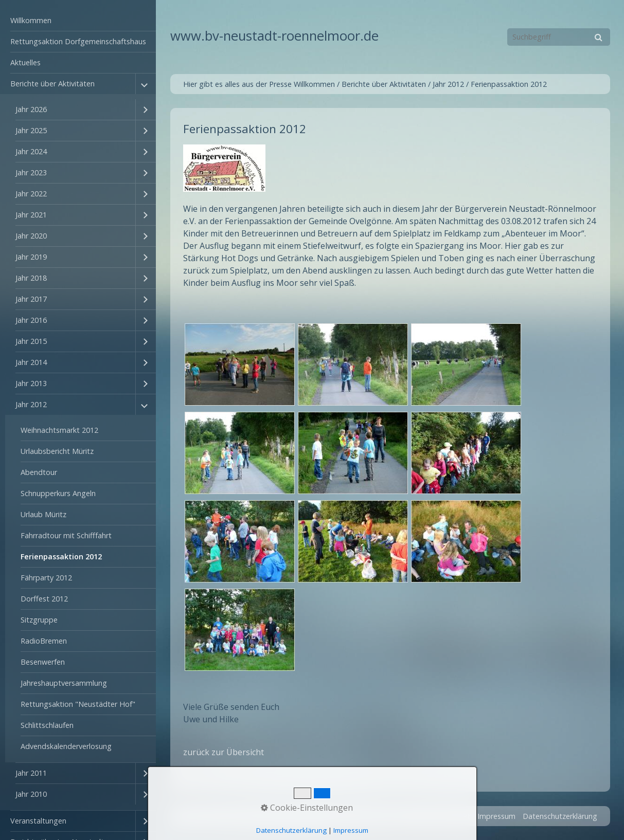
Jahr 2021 (31, 215)
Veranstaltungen (38, 821)
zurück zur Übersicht (224, 752)
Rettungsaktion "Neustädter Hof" (78, 704)
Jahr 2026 (31, 109)
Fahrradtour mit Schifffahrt (66, 535)
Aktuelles (25, 62)
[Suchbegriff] (559, 37)
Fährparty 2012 (46, 578)
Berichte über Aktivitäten (52, 84)
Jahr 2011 (31, 773)
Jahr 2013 (31, 383)
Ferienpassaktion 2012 (61, 556)
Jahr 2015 (31, 341)
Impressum (496, 816)
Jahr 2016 (31, 320)
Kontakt (457, 816)
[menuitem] (78, 21)
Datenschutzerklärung (560, 816)
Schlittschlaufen (47, 725)
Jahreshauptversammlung (64, 683)
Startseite (419, 816)
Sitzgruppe (39, 620)
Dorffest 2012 (44, 599)
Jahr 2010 (31, 794)
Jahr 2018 (31, 278)
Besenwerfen (43, 662)
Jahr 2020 (31, 236)
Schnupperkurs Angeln (58, 493)
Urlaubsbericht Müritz (57, 451)
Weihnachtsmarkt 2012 (59, 430)
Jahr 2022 (31, 194)
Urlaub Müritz (43, 514)
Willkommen (31, 20)
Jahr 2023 (31, 172)
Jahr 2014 (31, 362)
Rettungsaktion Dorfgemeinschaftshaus (78, 41)
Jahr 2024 (31, 151)
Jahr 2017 (31, 299)
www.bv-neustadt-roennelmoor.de (274, 36)
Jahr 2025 (31, 130)
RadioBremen (44, 641)
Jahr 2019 (31, 257)
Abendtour (39, 472)
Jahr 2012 (31, 404)
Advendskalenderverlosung (66, 746)
